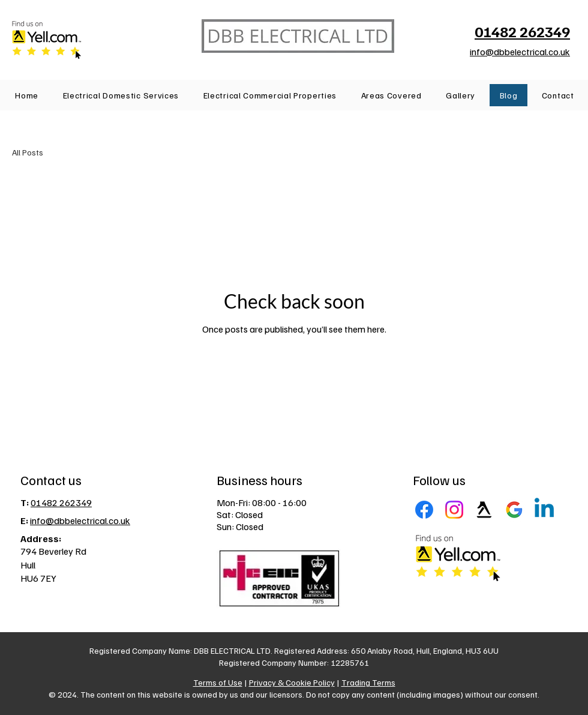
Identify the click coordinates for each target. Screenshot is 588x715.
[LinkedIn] (544, 510)
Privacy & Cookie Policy (292, 682)
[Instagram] (454, 510)
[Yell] (484, 510)
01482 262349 (61, 502)
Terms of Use (218, 682)
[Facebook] (424, 510)
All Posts (28, 152)
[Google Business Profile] (514, 510)
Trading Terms (368, 682)
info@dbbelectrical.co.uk (520, 52)
